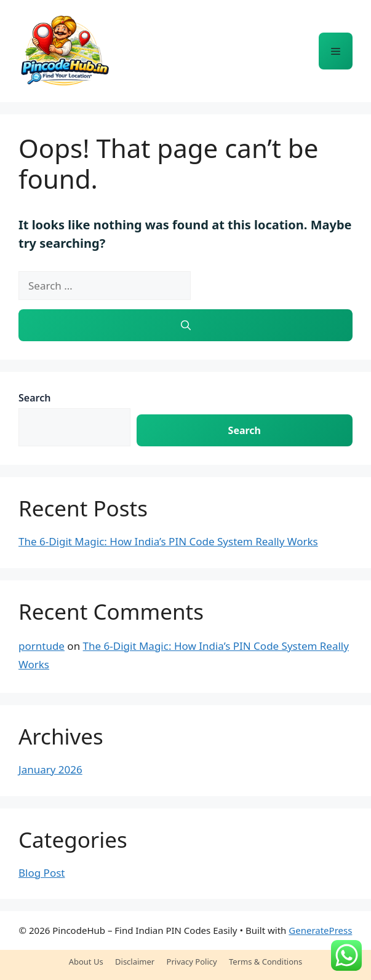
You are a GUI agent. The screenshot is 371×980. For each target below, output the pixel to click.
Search (34, 398)
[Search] (185, 325)
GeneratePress (320, 930)
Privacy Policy (192, 962)
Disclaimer (135, 962)
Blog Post (42, 873)
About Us (86, 962)
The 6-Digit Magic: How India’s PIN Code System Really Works (168, 541)
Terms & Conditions (265, 962)
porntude (42, 646)
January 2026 (50, 769)
